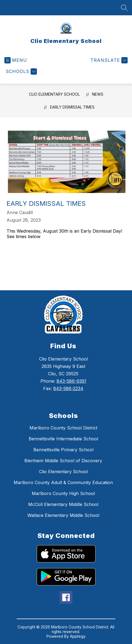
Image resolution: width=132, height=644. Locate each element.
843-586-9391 (71, 381)
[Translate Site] (108, 60)
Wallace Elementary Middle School (63, 515)
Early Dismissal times (72, 107)
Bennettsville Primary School (63, 450)
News (98, 94)
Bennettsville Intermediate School (63, 439)
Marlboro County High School (63, 493)
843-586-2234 (68, 388)
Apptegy (78, 636)
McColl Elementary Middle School (63, 504)
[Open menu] (16, 60)
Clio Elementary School (54, 94)
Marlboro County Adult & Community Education (63, 482)
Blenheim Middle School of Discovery (63, 461)
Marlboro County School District (63, 428)
